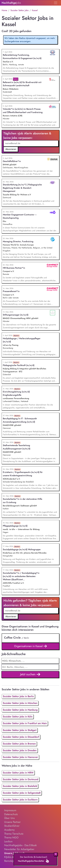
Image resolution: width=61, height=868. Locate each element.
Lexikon (8, 841)
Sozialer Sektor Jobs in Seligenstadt (22, 793)
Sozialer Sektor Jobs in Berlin (18, 696)
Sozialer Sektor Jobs (20, 10)
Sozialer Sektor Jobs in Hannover (20, 757)
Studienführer (12, 826)
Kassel (35, 10)
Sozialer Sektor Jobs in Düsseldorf (21, 737)
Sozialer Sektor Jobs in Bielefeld (20, 786)
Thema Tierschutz (14, 834)
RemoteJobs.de (13, 861)
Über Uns (9, 818)
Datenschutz (11, 814)
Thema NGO (11, 837)
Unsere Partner (12, 822)
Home (4, 10)
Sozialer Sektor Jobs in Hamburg (20, 710)
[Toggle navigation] (56, 3)
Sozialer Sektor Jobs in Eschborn (20, 800)
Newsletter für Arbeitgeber (19, 849)
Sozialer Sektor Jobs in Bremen (19, 744)
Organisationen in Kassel (31, 646)
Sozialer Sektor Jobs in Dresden (20, 750)
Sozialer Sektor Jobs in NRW (18, 773)
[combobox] (30, 667)
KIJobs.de (9, 857)
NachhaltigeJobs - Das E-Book (20, 845)
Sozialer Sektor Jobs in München (20, 703)
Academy (9, 830)
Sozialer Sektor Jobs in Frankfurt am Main (25, 723)
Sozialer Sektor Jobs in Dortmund (21, 779)
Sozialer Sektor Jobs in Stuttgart (20, 730)
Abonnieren (11, 149)
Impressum (10, 810)
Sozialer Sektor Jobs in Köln (18, 717)
